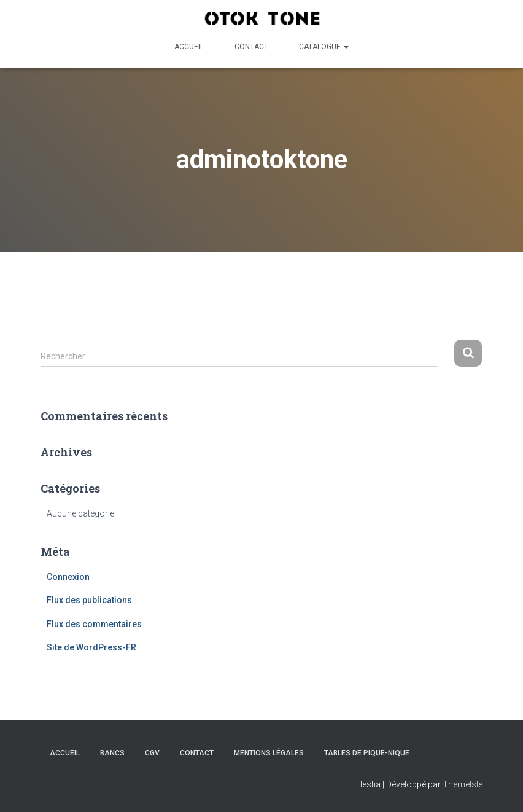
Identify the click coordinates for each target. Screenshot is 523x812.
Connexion (68, 577)
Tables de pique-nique (367, 753)
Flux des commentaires (94, 624)
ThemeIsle (463, 784)
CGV (152, 753)
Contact (251, 47)
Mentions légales (269, 753)
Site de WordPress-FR (91, 647)
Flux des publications (89, 600)
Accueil (189, 47)
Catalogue (324, 47)
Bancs (112, 753)
